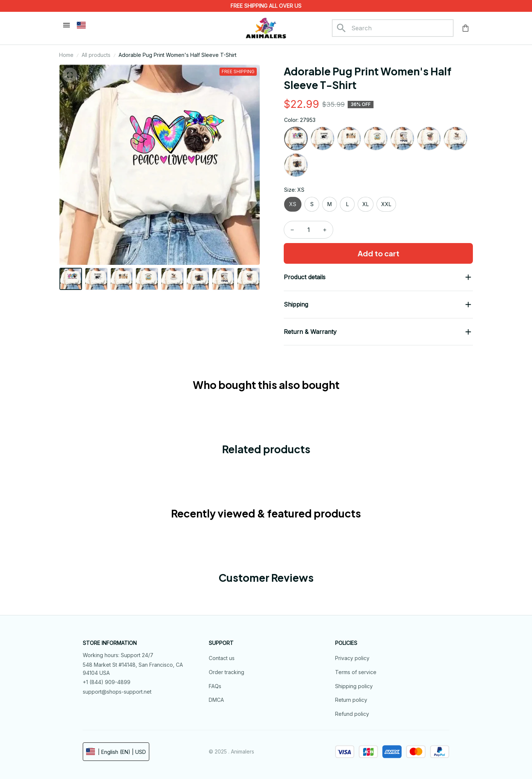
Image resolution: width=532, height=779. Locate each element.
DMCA (216, 700)
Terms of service (356, 672)
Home (66, 55)
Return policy (351, 700)
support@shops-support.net (117, 692)
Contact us (222, 658)
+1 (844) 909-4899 (107, 682)
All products (96, 55)
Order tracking (226, 672)
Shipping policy (354, 686)
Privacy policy (352, 658)
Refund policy (352, 714)
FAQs (215, 686)
